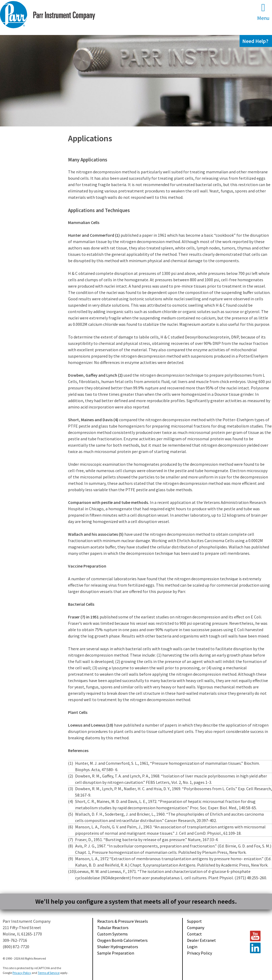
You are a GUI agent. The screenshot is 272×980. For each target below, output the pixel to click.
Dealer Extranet (201, 940)
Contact (194, 934)
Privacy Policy (199, 953)
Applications (90, 138)
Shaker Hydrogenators (118, 947)
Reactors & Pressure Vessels (123, 921)
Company (196, 928)
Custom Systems (112, 934)
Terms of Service (49, 973)
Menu (263, 12)
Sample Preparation (116, 953)
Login (192, 947)
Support (194, 921)
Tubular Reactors (113, 928)
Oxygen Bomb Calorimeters (122, 940)
